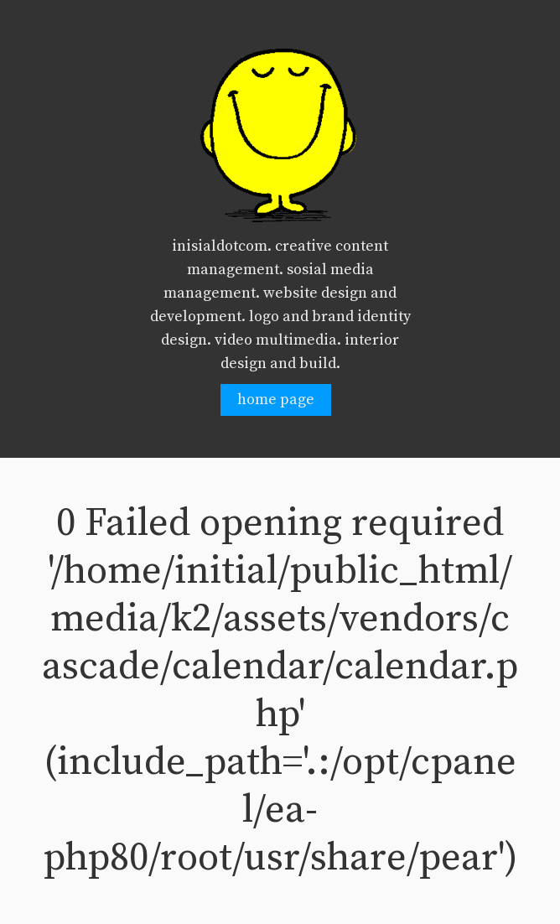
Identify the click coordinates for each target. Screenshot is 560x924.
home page (276, 400)
